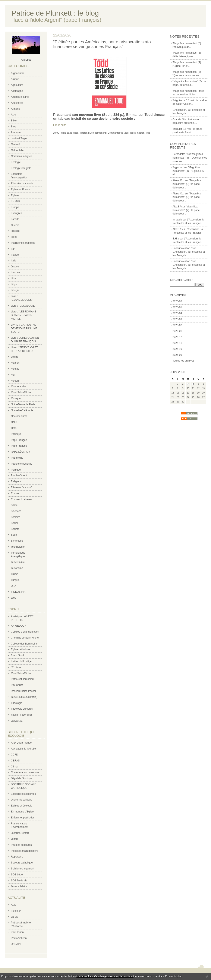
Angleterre (17, 103)
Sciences (16, 511)
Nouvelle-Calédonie (22, 410)
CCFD (14, 755)
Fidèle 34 (16, 911)
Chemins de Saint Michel (25, 638)
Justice (15, 267)
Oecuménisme (19, 416)
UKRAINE (17, 944)
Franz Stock (18, 655)
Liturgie (15, 290)
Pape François (19, 440)
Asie (13, 115)
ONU (14, 422)
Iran (13, 249)
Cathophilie (17, 150)
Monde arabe (18, 386)
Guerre (15, 225)
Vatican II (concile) (21, 715)
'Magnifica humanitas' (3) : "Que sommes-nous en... (190, 158)
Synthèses (17, 541)
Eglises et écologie (22, 806)
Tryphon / (178, 167)
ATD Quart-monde (21, 743)
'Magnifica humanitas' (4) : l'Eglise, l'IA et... (188, 171)
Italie (14, 261)
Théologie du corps (22, 709)
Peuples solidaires (21, 845)
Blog (13, 127)
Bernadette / (179, 154)
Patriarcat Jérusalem (23, 679)
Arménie (16, 109)
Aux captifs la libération (24, 749)
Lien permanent (98, 133)
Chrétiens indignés (21, 156)
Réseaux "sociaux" (22, 487)
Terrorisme (17, 568)
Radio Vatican (19, 938)
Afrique (15, 79)
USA (14, 586)
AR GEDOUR (19, 626)
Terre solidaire (19, 886)
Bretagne (16, 133)
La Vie (15, 917)
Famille (15, 219)
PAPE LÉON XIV (21, 452)
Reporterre (17, 857)
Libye (14, 284)
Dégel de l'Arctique (22, 778)
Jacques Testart (20, 833)
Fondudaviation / (182, 248)
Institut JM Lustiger (22, 661)
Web (13, 598)
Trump (15, 574)
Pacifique (16, 434)
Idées (14, 237)
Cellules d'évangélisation (25, 632)
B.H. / (176, 239)
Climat (15, 767)
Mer (13, 375)
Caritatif (15, 144)
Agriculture (17, 85)
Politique (16, 470)
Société (15, 529)
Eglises (15, 195)
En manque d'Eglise (22, 812)
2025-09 (177, 355)
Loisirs (15, 357)
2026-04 (177, 313)
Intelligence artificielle (23, 243)
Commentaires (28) (118, 133)
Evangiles (16, 213)
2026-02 (177, 325)
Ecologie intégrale (21, 168)
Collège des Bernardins (24, 644)
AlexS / (177, 207)
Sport (14, 535)
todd (148, 133)
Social (14, 523)
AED (14, 905)
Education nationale (22, 184)
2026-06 (177, 301)
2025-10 (177, 349)
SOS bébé (17, 875)
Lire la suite (60, 125)
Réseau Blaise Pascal (23, 691)
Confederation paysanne (25, 772)
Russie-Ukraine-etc (22, 499)
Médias (15, 369)
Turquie (15, 580)
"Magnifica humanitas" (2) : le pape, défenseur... (187, 184)
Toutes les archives (183, 361)
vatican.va (17, 721)
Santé (14, 505)
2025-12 (177, 337)
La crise (15, 273)
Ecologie (16, 162)
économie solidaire (22, 800)
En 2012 (16, 201)
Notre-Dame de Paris (23, 404)
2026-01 (177, 331)
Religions (16, 481)
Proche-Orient (19, 475)
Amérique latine (20, 97)
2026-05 (177, 307)
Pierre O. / (178, 180)
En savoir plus (173, 976)
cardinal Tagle (19, 139)
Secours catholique (22, 863)
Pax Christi (17, 685)
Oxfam (15, 839)
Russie (15, 493)
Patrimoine (17, 458)
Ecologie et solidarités (23, 794)
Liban (14, 279)
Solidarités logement (23, 869)
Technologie (18, 547)
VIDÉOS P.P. (18, 592)
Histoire (15, 231)
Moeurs (15, 381)
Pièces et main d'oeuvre (25, 851)
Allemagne (17, 91)
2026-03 (177, 319)
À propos (26, 60)
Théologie (17, 703)
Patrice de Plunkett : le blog (55, 13)
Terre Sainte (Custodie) (24, 697)
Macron (15, 363)
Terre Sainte (18, 562)
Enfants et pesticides (23, 818)
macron (141, 133)
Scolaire (15, 517)
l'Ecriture (16, 667)
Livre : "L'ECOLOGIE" (23, 306)
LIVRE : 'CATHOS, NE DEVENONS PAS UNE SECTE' (24, 328)
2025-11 (177, 343)
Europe (15, 207)
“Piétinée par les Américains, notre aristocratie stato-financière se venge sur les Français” (103, 44)
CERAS (15, 761)
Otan (14, 428)
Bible (14, 121)
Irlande (15, 255)
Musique (16, 398)
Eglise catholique (21, 649)
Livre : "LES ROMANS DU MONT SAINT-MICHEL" (24, 315)
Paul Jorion (17, 932)
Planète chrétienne (22, 464)
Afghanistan (18, 73)
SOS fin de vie (19, 881)
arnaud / (177, 220)
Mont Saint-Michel (21, 392)
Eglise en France (21, 190)
